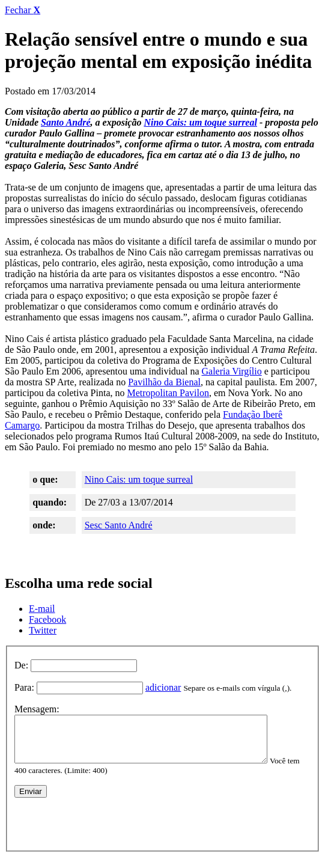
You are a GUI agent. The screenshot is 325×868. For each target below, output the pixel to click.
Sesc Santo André (119, 525)
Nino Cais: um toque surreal (200, 122)
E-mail (42, 609)
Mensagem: (37, 709)
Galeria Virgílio (232, 371)
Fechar (23, 10)
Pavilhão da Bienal (164, 382)
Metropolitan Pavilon (168, 393)
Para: (24, 687)
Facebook (47, 619)
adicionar (163, 687)
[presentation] (106, 828)
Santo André (66, 122)
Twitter (43, 630)
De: (21, 665)
